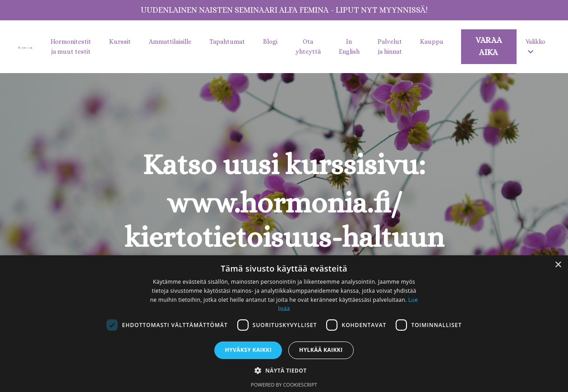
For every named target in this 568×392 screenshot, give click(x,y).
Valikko (536, 46)
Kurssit (120, 42)
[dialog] (284, 324)
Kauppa (432, 42)
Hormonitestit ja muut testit (71, 46)
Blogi (270, 42)
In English (349, 46)
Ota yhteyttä (308, 46)
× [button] (558, 265)
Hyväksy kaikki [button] (248, 350)
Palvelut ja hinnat (390, 46)
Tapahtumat (227, 42)
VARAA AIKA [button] (489, 46)
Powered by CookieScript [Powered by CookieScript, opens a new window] (284, 385)
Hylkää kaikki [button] (321, 350)
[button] (284, 370)
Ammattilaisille (170, 42)
